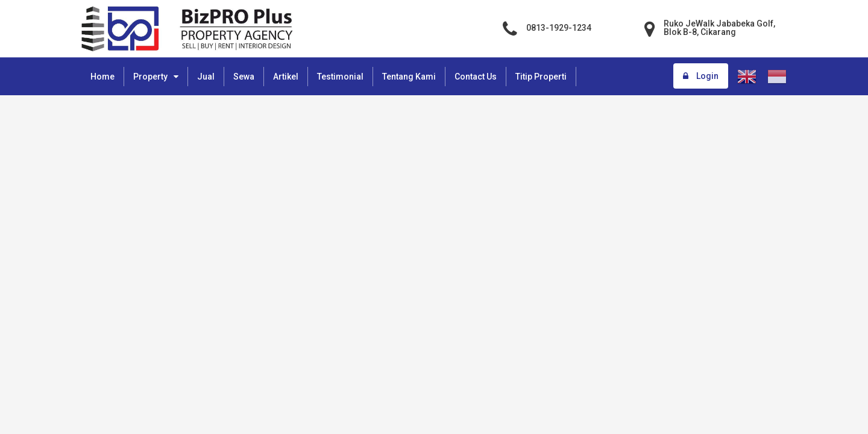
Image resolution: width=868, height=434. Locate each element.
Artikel (286, 77)
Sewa (244, 77)
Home (102, 77)
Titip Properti (541, 77)
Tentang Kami (409, 77)
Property (150, 77)
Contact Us (476, 77)
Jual (206, 77)
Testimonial (340, 77)
